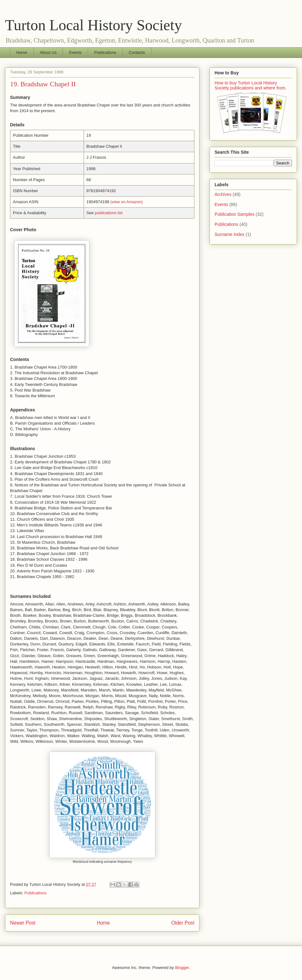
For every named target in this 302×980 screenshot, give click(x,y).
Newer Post (23, 923)
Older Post (183, 923)
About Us (48, 52)
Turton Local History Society (93, 25)
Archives (223, 194)
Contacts (137, 52)
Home (22, 52)
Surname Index (229, 234)
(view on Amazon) (127, 202)
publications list (109, 213)
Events (75, 52)
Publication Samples (235, 214)
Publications (105, 52)
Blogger (182, 968)
